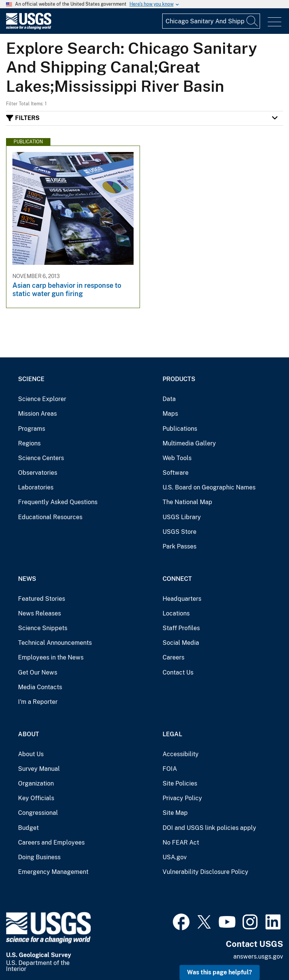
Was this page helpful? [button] (220, 972)
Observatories (38, 473)
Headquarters (182, 599)
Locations (176, 613)
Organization (36, 783)
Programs (32, 429)
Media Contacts (40, 687)
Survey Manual (39, 769)
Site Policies (180, 783)
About (29, 734)
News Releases (40, 613)
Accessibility (181, 754)
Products (179, 379)
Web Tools (177, 458)
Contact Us (178, 672)
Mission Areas (37, 414)
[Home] (29, 28)
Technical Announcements (55, 643)
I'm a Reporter (38, 702)
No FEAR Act (181, 842)
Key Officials (36, 798)
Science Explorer (42, 399)
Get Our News (38, 672)
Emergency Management (53, 872)
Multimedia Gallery (189, 443)
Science (31, 379)
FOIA (170, 769)
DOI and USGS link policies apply (209, 828)
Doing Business (39, 857)
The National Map (187, 502)
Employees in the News (51, 657)
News (27, 579)
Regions (29, 443)
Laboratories (36, 487)
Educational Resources (50, 517)
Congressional (38, 813)
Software (176, 473)
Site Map (175, 813)
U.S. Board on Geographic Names (209, 487)
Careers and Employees (51, 842)
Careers (173, 657)
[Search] (252, 21)
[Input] (211, 21)
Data (169, 399)
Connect (177, 579)
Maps (170, 414)
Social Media (181, 643)
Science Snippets (43, 628)
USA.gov (175, 857)
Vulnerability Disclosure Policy (205, 872)
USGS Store (179, 532)
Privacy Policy (182, 798)
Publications (180, 429)
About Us (31, 754)
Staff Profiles (181, 628)
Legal (172, 734)
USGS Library (182, 517)
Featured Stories (42, 599)
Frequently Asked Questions (58, 502)
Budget (28, 828)
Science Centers (41, 458)
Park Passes (179, 546)
